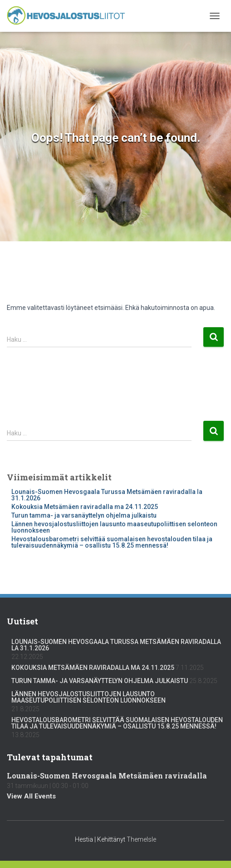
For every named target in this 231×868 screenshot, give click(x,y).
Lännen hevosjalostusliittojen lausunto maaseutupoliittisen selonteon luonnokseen (114, 527)
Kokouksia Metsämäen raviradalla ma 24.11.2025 (85, 507)
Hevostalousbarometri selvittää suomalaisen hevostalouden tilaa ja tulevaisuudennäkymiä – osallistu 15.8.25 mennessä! (112, 542)
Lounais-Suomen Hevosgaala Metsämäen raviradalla (107, 776)
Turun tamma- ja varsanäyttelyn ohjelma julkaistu (84, 515)
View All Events (31, 796)
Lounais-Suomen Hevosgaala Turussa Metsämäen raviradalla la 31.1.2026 (107, 495)
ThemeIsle (141, 839)
